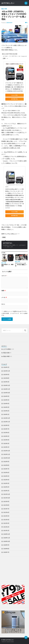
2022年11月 (7, 454)
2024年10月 (7, 393)
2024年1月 (6, 414)
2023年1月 (6, 447)
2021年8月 (6, 505)
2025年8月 (6, 378)
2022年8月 (6, 465)
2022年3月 (6, 483)
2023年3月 (6, 443)
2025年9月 (6, 374)
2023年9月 (6, 425)
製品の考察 (4, 9)
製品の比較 (6, 353)
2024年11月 (7, 389)
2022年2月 (6, 487)
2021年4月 (6, 520)
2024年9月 (6, 396)
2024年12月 (7, 385)
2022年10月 (7, 458)
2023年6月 (6, 432)
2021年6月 (6, 512)
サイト (3, 304)
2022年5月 (6, 476)
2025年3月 (6, 382)
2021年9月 (6, 501)
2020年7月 (6, 552)
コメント (4, 276)
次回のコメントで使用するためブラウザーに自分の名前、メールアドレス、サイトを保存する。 (14, 313)
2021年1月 (6, 530)
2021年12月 (7, 494)
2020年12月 (7, 534)
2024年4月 (6, 403)
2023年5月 (6, 436)
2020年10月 (7, 541)
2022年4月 (6, 480)
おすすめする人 (8, 243)
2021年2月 (6, 527)
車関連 (4, 237)
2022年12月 (7, 451)
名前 (4, 291)
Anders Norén (10, 642)
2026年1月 (6, 367)
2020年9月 (6, 545)
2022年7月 (6, 469)
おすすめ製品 (7, 349)
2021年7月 (6, 509)
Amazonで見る (14, 95)
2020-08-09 (9, 23)
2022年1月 (6, 491)
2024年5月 (6, 400)
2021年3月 (6, 523)
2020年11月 (7, 538)
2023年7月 (6, 429)
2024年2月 (6, 411)
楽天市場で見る (15, 99)
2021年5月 (6, 516)
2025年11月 (7, 371)
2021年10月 (7, 498)
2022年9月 (6, 461)
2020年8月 (6, 549)
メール (4, 297)
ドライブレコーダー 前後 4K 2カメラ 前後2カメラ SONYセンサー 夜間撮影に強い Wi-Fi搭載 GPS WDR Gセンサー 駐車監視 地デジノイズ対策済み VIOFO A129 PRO (15, 87)
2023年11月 (7, 422)
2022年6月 (6, 472)
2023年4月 (6, 440)
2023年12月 (7, 418)
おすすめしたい (8, 3)
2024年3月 (6, 407)
